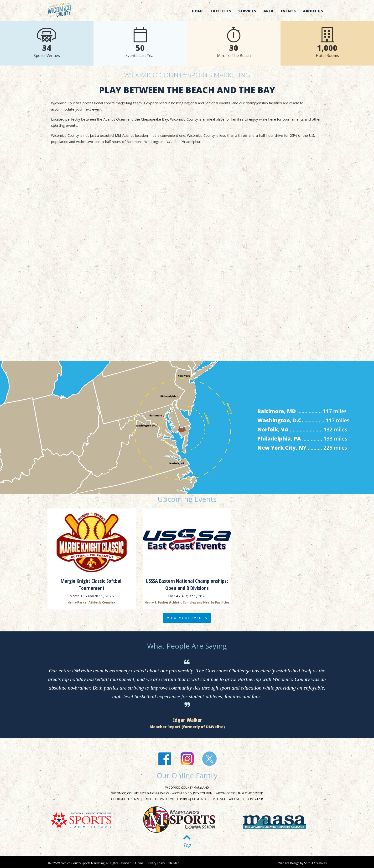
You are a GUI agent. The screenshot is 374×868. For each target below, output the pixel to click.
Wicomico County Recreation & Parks (140, 793)
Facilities (221, 11)
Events (288, 11)
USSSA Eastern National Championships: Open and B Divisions (187, 584)
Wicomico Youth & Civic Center (239, 793)
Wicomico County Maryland (187, 788)
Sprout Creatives (315, 863)
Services (247, 11)
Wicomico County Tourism (192, 793)
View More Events (187, 618)
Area (268, 11)
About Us (313, 11)
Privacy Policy (156, 863)
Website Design (289, 863)
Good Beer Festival (125, 799)
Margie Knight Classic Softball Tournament (92, 584)
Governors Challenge (209, 799)
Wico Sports (180, 799)
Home (198, 11)
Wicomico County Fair (246, 799)
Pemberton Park (155, 799)
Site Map (174, 863)
